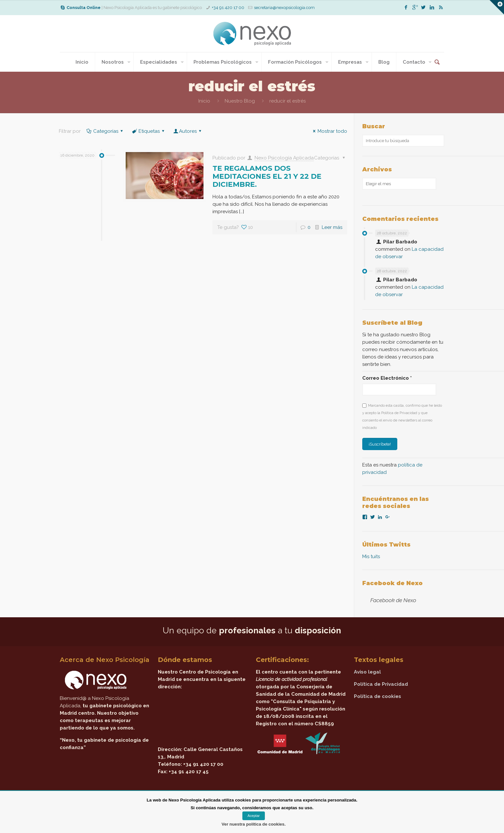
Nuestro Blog (240, 101)
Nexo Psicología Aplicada (284, 158)
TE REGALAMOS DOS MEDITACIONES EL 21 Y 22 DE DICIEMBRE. (267, 176)
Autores (188, 131)
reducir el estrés (288, 101)
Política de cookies (378, 696)
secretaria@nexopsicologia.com (284, 8)
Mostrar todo (329, 131)
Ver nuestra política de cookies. (253, 824)
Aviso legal (367, 672)
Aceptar (254, 816)
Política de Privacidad (381, 684)
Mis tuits (371, 557)
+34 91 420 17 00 (228, 8)
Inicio (204, 101)
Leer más (332, 227)
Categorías (105, 131)
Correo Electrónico (387, 378)
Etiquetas (149, 131)
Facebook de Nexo (392, 583)
